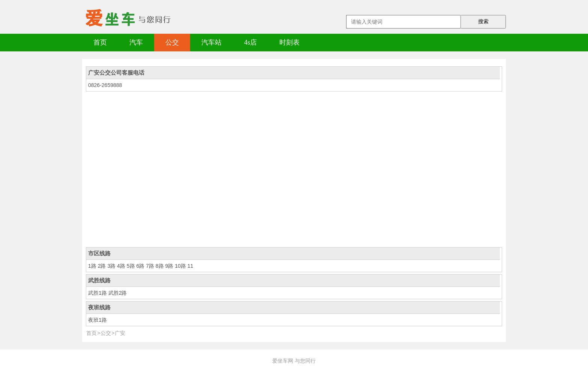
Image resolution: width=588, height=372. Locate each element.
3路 (111, 266)
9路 (169, 266)
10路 (180, 266)
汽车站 (211, 42)
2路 (102, 266)
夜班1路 (97, 320)
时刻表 (289, 42)
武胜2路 (118, 293)
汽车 (136, 42)
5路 (131, 266)
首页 (100, 42)
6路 (140, 266)
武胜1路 (97, 293)
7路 (150, 266)
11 (190, 266)
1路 (92, 266)
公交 (172, 42)
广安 (120, 333)
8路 (160, 266)
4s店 (250, 42)
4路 (121, 266)
